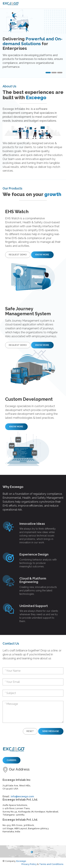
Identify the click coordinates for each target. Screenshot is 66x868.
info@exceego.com (22, 796)
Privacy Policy (29, 864)
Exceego (21, 861)
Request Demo (18, 255)
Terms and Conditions (51, 864)
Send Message (51, 731)
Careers (12, 760)
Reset (30, 731)
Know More (42, 255)
